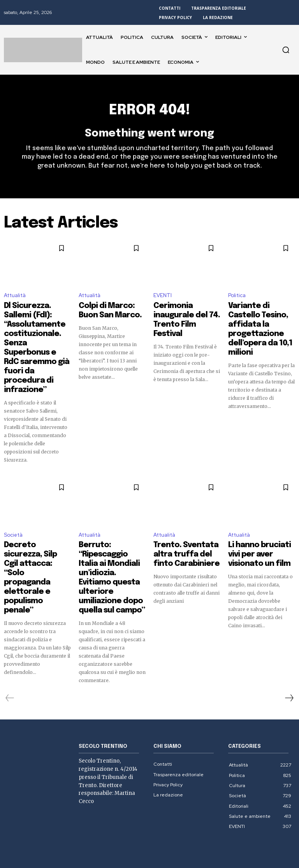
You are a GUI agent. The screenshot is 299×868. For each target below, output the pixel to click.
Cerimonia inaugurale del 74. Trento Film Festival (182, 316)
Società (13, 494)
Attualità (15, 299)
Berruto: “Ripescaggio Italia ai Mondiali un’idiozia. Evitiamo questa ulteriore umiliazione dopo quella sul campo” (111, 521)
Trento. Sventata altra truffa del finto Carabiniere (185, 511)
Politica (237, 299)
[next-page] (289, 625)
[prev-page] (10, 625)
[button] (286, 50)
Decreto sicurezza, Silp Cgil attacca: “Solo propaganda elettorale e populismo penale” (36, 514)
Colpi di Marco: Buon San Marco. (107, 312)
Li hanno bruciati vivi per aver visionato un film (261, 507)
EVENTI (163, 299)
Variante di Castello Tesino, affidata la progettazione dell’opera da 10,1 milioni (261, 319)
